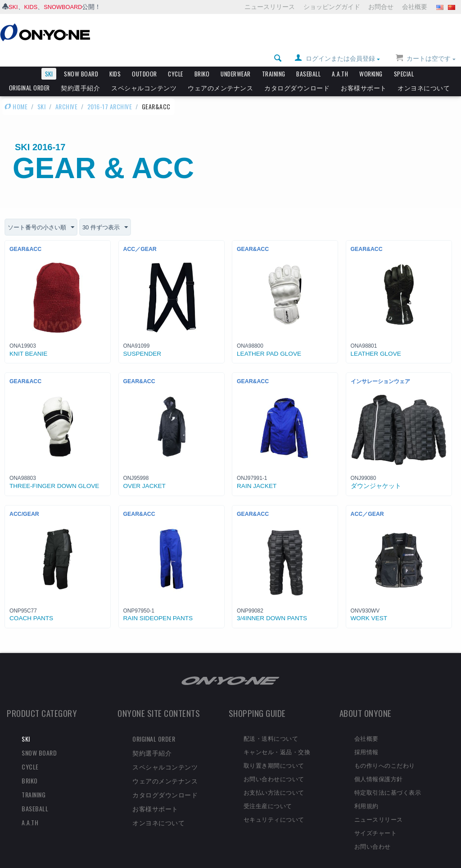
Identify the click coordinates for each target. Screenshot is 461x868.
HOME (16, 91)
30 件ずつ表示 (111, 212)
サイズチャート (376, 817)
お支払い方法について (274, 777)
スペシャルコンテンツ (144, 72)
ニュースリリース (270, 7)
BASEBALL (308, 58)
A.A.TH (340, 58)
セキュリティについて (274, 804)
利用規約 (366, 790)
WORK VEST (369, 603)
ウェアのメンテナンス (220, 72)
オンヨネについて (424, 72)
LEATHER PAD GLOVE (269, 339)
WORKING (371, 58)
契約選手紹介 (80, 72)
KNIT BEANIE (28, 339)
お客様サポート (364, 72)
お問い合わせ (373, 831)
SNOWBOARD (67, 7)
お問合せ (381, 7)
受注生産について (268, 790)
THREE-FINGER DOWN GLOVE (54, 471)
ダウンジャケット (376, 471)
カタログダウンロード (297, 72)
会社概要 (415, 7)
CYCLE (176, 58)
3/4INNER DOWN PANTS (272, 603)
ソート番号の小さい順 (43, 212)
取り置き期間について (274, 750)
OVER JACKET (145, 471)
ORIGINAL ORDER (29, 72)
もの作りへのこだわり (385, 750)
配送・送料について (271, 723)
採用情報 (366, 737)
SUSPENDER (142, 339)
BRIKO (202, 58)
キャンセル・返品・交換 (277, 737)
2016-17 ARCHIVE (110, 91)
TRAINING (274, 58)
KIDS (33, 7)
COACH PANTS (31, 603)
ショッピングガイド (332, 7)
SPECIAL (404, 58)
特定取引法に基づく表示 (388, 777)
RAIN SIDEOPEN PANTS (158, 603)
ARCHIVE (67, 91)
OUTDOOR (145, 58)
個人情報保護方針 (379, 764)
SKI (14, 7)
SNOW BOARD (81, 58)
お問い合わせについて (274, 764)
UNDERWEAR (236, 58)
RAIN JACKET (257, 471)
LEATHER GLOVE (376, 339)
